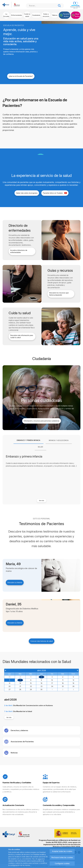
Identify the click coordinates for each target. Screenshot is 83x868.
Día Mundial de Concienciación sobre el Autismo (33, 705)
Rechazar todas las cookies (62, 857)
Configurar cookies (62, 863)
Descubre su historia (15, 582)
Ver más (42, 501)
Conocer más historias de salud (42, 641)
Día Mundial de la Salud (23, 711)
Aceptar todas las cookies (62, 851)
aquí (40, 859)
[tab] (28, 440)
